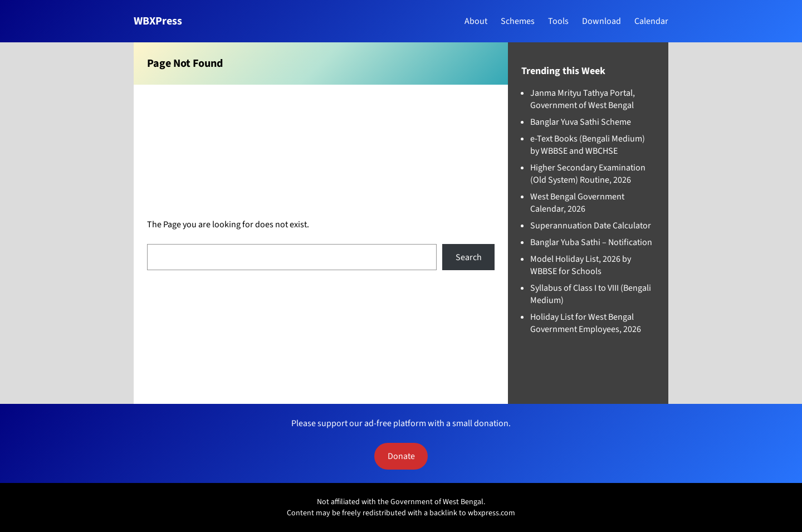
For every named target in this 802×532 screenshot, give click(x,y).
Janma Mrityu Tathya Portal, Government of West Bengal (583, 99)
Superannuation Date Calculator (591, 226)
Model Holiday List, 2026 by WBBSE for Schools (581, 265)
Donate (401, 456)
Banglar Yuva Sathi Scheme (581, 122)
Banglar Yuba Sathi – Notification (591, 242)
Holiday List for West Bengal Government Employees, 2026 (586, 323)
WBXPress (158, 21)
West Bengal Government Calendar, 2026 (577, 203)
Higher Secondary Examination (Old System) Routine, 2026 (588, 174)
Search (469, 257)
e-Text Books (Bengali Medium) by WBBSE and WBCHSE (588, 145)
